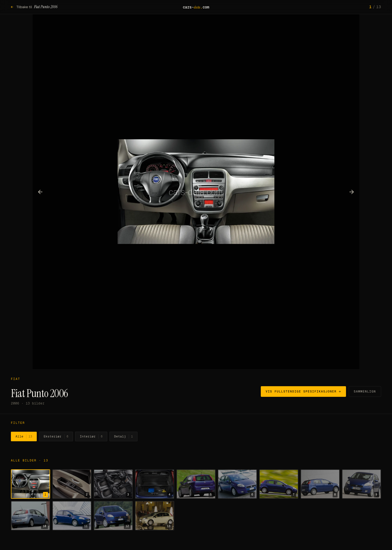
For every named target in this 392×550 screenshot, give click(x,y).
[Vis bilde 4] (155, 484)
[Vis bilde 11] (72, 516)
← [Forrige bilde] (40, 192)
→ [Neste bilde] (352, 192)
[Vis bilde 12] (113, 516)
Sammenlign (365, 391)
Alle (24, 437)
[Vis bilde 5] (196, 484)
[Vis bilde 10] (30, 516)
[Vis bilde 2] (72, 484)
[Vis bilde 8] (320, 484)
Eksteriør (56, 437)
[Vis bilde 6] (237, 484)
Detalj (123, 437)
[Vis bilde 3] (113, 484)
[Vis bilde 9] (362, 484)
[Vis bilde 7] (279, 484)
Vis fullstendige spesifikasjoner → (303, 391)
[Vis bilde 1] (30, 484)
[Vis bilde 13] (155, 516)
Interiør (91, 437)
